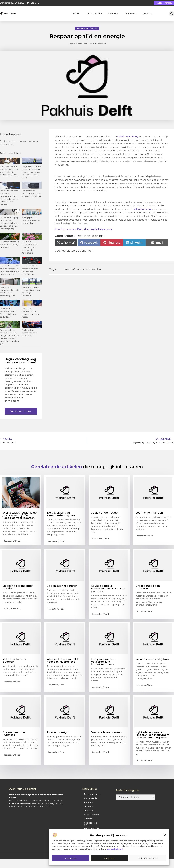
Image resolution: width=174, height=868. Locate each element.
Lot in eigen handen (149, 513)
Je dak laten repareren (62, 586)
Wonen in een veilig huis (152, 659)
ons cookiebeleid (115, 849)
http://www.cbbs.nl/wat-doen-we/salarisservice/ (84, 229)
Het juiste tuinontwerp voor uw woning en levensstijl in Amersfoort (30, 247)
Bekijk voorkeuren (148, 858)
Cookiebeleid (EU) (91, 824)
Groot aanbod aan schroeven (148, 587)
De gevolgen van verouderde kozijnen (61, 514)
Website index (91, 829)
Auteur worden (92, 815)
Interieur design (58, 732)
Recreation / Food (87, 28)
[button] (165, 835)
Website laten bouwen (107, 732)
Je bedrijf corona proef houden (18, 587)
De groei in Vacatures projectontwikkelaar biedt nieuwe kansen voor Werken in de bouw (32, 172)
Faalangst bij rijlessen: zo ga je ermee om (30, 333)
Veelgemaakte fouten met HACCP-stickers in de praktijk (32, 193)
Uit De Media (94, 14)
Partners (76, 14)
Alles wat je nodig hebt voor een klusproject (63, 660)
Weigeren (109, 858)
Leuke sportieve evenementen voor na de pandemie (108, 588)
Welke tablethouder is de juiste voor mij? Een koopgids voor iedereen (20, 515)
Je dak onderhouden (105, 513)
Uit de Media (91, 798)
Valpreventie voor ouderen (15, 660)
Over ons (113, 14)
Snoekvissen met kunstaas (14, 734)
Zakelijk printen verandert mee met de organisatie (31, 220)
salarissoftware (142, 209)
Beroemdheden (92, 794)
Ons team (131, 14)
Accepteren (70, 858)
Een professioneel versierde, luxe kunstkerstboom (103, 662)
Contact (147, 14)
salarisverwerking (128, 136)
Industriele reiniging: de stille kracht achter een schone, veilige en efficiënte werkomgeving (9, 223)
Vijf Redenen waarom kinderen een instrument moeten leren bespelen (152, 735)
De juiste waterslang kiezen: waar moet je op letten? (9, 245)
